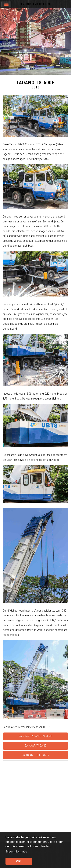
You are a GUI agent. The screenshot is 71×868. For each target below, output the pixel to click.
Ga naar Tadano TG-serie (35, 736)
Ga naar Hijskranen (36, 755)
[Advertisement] (35, 798)
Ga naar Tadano (36, 746)
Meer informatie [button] (17, 851)
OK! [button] (19, 861)
